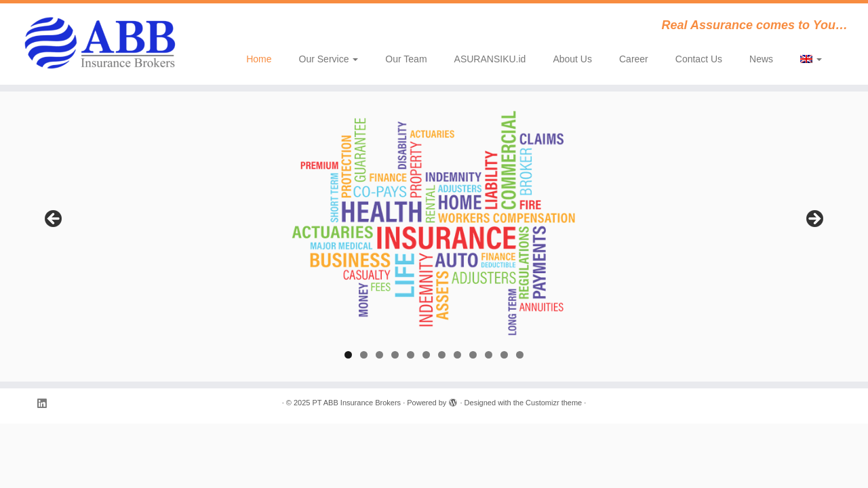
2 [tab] (364, 355)
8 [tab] (457, 355)
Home (259, 59)
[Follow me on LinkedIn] (46, 404)
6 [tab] (426, 355)
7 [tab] (442, 355)
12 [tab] (520, 355)
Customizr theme (554, 403)
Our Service (329, 59)
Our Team (406, 59)
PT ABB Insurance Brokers (356, 403)
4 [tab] (395, 355)
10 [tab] (489, 355)
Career (634, 59)
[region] (434, 223)
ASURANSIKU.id (490, 59)
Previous (54, 220)
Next (814, 220)
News (761, 59)
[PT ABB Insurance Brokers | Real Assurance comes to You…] (100, 44)
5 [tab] (411, 355)
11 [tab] (504, 355)
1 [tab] (348, 355)
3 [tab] (379, 355)
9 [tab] (473, 355)
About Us (572, 59)
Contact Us (699, 59)
